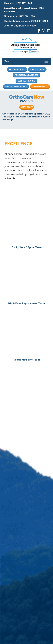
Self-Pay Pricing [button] (26, 81)
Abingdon (9, 3)
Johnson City (11, 26)
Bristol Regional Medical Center (21, 8)
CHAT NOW (27, 107)
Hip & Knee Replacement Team (26, 303)
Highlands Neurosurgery (17, 21)
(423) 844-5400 (40, 21)
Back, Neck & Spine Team (27, 247)
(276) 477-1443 (24, 3)
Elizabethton (11, 16)
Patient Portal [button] (17, 69)
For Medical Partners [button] (26, 75)
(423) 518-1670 (27, 16)
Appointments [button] (40, 86)
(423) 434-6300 (27, 26)
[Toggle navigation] (46, 61)
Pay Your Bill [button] (37, 69)
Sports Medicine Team (27, 360)
